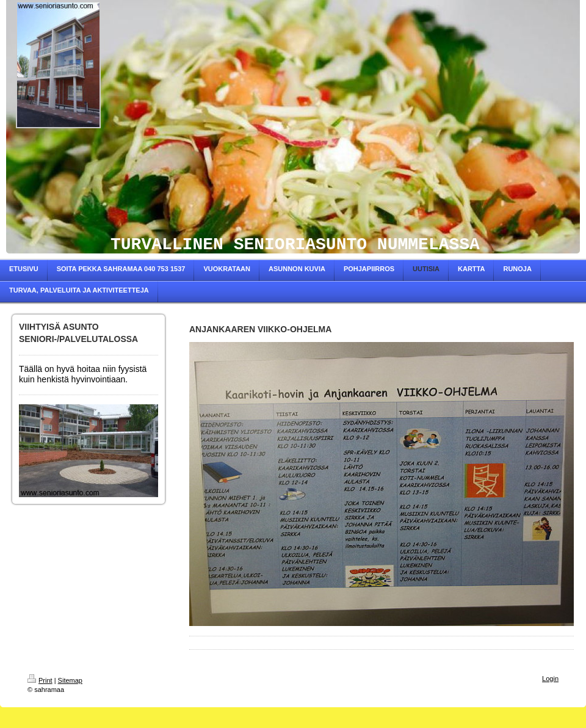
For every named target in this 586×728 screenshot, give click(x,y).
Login (550, 679)
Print (40, 680)
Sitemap (70, 680)
